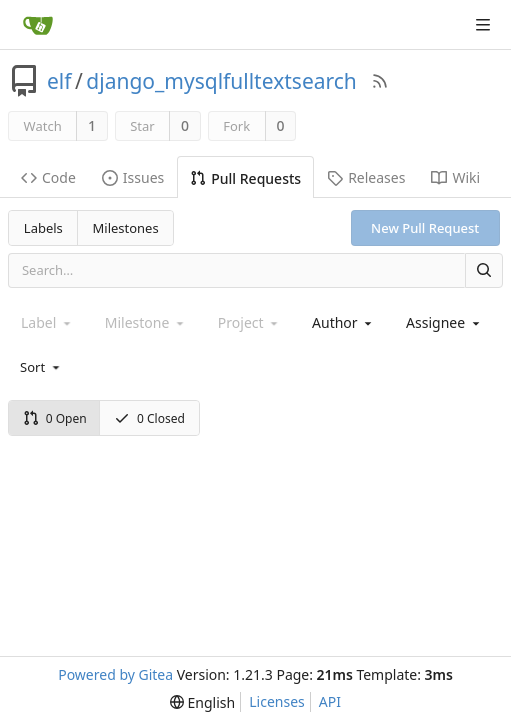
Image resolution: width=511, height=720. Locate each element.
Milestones (126, 228)
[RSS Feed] (380, 81)
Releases (366, 177)
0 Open (55, 418)
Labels (43, 228)
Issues (133, 177)
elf (59, 81)
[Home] (38, 25)
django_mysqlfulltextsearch (221, 81)
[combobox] (343, 322)
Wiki (455, 177)
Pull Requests (245, 178)
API (330, 701)
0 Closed (149, 418)
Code (48, 177)
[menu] (41, 367)
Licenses (277, 701)
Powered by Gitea (115, 674)
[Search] (484, 270)
